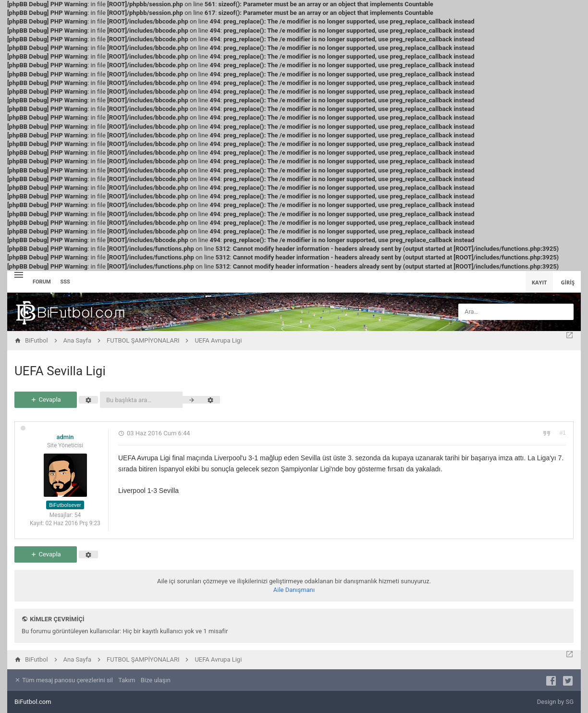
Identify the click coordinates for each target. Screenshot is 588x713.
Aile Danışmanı (294, 590)
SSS (65, 282)
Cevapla (45, 400)
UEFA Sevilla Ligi (60, 371)
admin (65, 437)
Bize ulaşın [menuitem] (156, 680)
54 (78, 515)
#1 (563, 433)
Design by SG (555, 702)
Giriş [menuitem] (568, 282)
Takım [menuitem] (127, 680)
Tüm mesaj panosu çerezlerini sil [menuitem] (64, 680)
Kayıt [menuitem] (539, 282)
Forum (42, 282)
